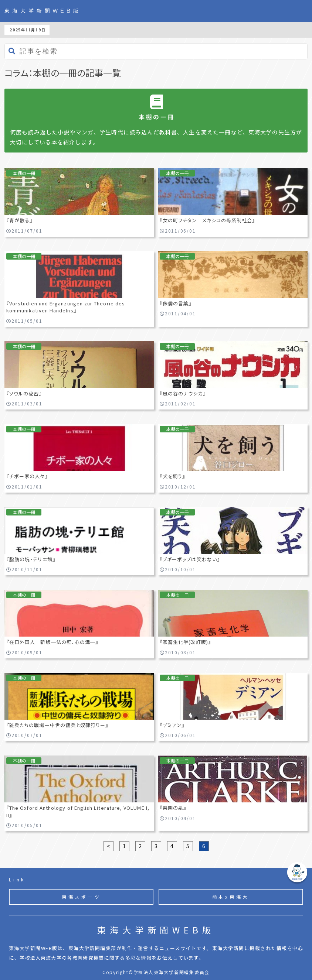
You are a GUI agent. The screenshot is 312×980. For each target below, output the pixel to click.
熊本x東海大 (231, 897)
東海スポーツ (82, 897)
